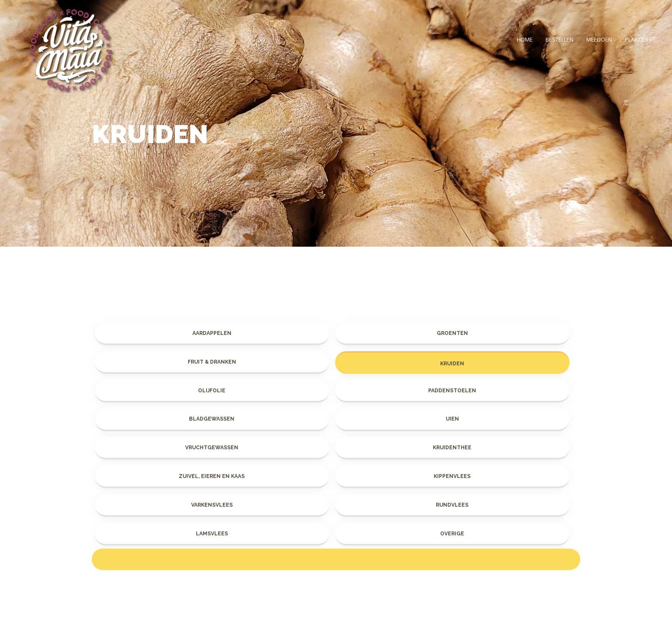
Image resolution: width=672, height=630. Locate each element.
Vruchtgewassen (212, 448)
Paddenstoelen (452, 391)
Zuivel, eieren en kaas (212, 476)
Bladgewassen (212, 419)
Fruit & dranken (212, 362)
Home (525, 39)
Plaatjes (637, 39)
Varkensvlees (212, 505)
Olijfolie (212, 391)
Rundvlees (452, 505)
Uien (452, 419)
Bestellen (559, 39)
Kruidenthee (452, 448)
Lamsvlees (212, 534)
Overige (452, 534)
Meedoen (599, 39)
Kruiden (452, 364)
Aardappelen (212, 333)
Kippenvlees (452, 476)
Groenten (452, 333)
